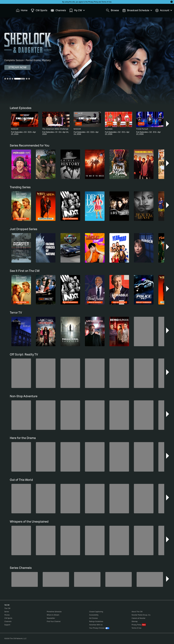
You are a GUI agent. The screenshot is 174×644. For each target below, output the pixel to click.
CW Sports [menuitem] (39, 10)
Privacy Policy (93, 2)
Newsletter (51, 618)
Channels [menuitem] (58, 10)
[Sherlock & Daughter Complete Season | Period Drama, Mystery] (87, 61)
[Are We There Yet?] (119, 579)
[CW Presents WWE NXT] (87, 579)
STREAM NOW (17, 67)
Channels (8, 621)
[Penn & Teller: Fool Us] (25, 579)
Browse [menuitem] (112, 10)
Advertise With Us (96, 625)
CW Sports (8, 618)
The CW (6, 10)
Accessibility (94, 615)
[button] (168, 124)
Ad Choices (93, 618)
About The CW (137, 612)
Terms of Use (107, 2)
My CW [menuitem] (77, 10)
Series (7, 612)
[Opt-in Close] (172, 2)
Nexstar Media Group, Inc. (141, 615)
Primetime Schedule (54, 612)
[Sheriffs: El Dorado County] (56, 579)
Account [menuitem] (164, 10)
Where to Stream (53, 615)
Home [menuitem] (22, 10)
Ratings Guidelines (96, 621)
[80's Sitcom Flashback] (150, 579)
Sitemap (135, 621)
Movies (7, 615)
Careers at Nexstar (138, 618)
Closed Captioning (96, 612)
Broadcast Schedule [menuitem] (137, 10)
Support (7, 625)
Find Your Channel (54, 621)
